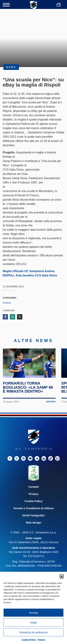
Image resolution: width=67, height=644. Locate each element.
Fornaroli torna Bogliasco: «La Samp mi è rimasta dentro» (28, 389)
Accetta (33, 613)
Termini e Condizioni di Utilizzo (33, 510)
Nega (34, 622)
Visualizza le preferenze (33, 632)
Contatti (33, 488)
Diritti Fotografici (34, 517)
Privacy (42, 640)
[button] (62, 576)
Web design (33, 524)
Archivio (7, 303)
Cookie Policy (29, 640)
